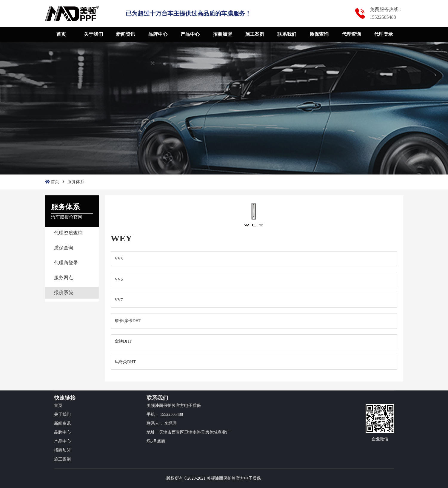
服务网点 (64, 278)
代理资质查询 (68, 233)
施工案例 (255, 34)
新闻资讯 (126, 34)
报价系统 (64, 292)
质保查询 (319, 34)
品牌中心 (158, 34)
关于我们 (93, 34)
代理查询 (351, 34)
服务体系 (76, 182)
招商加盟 (222, 34)
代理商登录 (66, 263)
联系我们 (287, 34)
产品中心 (190, 34)
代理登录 (384, 34)
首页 (61, 34)
